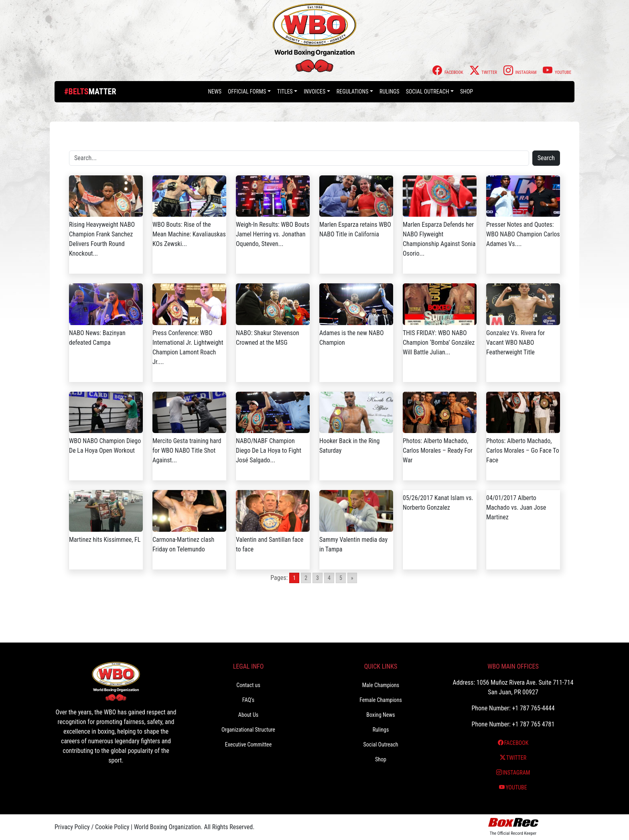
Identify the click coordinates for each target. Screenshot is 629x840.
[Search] (299, 158)
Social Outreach (428, 92)
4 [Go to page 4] (329, 578)
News (215, 92)
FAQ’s (248, 700)
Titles (285, 92)
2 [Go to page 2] (306, 578)
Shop (467, 92)
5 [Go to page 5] (341, 578)
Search (546, 158)
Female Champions (381, 700)
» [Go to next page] (352, 578)
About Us (248, 715)
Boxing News (381, 715)
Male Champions (381, 685)
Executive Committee (248, 744)
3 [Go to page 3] (318, 578)
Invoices (314, 92)
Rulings (390, 92)
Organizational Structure (248, 730)
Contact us (248, 685)
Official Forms (247, 92)
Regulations (353, 92)
